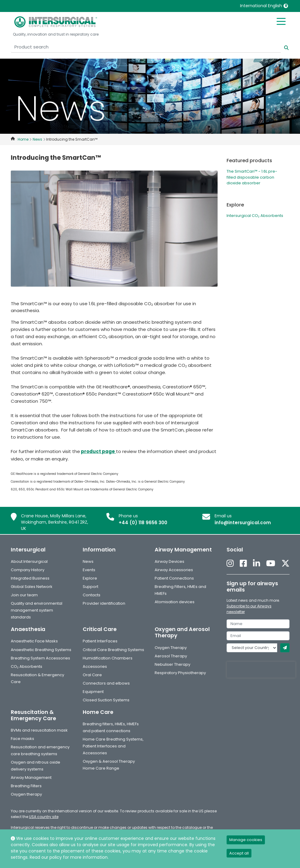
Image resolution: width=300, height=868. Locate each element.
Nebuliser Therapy (172, 664)
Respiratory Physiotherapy (180, 673)
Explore (90, 578)
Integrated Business (30, 578)
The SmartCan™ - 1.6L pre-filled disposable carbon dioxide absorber (252, 177)
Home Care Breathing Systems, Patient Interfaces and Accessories (113, 746)
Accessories (95, 666)
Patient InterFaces (100, 641)
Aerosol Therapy (171, 656)
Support (91, 587)
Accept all (239, 853)
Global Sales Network (32, 587)
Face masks (22, 739)
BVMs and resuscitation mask (39, 730)
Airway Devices (169, 561)
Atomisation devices (175, 602)
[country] (252, 648)
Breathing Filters (26, 786)
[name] (258, 624)
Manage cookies (246, 840)
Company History (28, 570)
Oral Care (92, 675)
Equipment (93, 692)
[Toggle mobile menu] (281, 21)
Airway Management (31, 777)
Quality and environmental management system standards (37, 610)
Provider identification (104, 603)
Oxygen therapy (26, 794)
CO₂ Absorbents (27, 666)
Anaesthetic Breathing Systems (41, 650)
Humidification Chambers (108, 658)
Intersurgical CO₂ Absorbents (255, 216)
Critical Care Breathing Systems (113, 650)
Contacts (92, 595)
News (88, 561)
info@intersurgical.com (243, 523)
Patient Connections (174, 578)
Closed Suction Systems (106, 700)
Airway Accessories (174, 570)
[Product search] (146, 47)
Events (89, 570)
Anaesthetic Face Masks (34, 641)
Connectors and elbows (106, 683)
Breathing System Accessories (40, 658)
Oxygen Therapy (171, 648)
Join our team (24, 595)
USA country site (44, 817)
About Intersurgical (29, 561)
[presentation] (261, 670)
